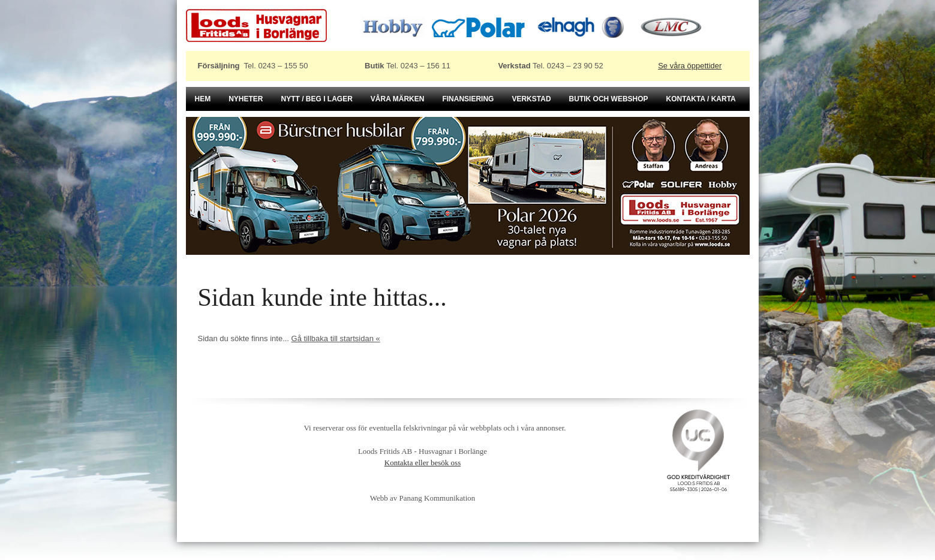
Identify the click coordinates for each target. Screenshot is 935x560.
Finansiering (468, 99)
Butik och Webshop (609, 99)
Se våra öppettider (690, 66)
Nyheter (246, 99)
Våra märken (398, 99)
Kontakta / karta (701, 99)
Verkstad (531, 99)
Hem (203, 99)
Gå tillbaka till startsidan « (336, 338)
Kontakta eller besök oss (423, 463)
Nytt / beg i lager (317, 99)
